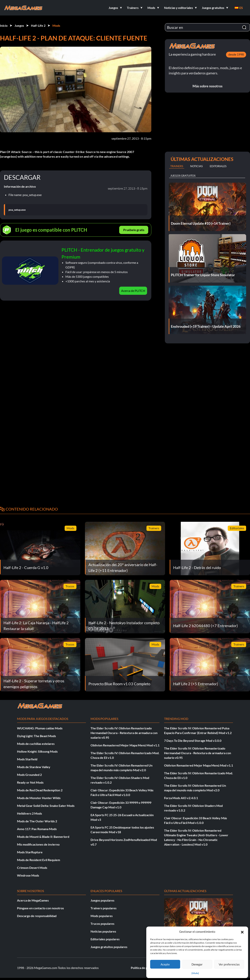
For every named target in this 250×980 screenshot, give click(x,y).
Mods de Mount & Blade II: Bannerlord (43, 837)
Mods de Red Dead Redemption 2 (40, 790)
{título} (195, 973)
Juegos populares (102, 900)
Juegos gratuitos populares (109, 947)
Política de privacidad (146, 968)
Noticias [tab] (196, 166)
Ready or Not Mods (30, 782)
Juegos (19, 25)
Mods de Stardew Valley (34, 767)
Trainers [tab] (177, 166)
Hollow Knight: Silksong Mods (37, 751)
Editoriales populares (105, 939)
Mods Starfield (27, 759)
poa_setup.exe (17, 210)
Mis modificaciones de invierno (38, 844)
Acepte (165, 964)
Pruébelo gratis (134, 230)
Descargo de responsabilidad (37, 916)
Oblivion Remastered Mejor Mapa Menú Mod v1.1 (125, 745)
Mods (56, 25)
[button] (242, 932)
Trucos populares (102, 924)
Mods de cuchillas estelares (36, 744)
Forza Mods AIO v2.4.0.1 (181, 798)
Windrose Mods (28, 875)
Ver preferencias (229, 964)
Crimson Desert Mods (32, 868)
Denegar (197, 964)
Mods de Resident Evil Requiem (39, 860)
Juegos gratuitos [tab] (183, 176)
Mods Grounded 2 (29, 775)
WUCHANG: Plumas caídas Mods (40, 728)
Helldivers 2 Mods (30, 813)
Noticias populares (103, 931)
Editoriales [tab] (218, 166)
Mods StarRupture (30, 852)
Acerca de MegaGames (33, 900)
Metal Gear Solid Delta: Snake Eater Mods (46, 806)
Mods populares (102, 916)
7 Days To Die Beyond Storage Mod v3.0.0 (193, 741)
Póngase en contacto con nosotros (40, 908)
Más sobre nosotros (208, 86)
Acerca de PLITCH (133, 291)
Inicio (4, 25)
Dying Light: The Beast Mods (36, 736)
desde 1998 (236, 54)
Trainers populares (104, 908)
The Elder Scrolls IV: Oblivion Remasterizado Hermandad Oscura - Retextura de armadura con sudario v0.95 (124, 733)
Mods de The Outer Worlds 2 (37, 821)
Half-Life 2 (38, 25)
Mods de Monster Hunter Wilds (39, 798)
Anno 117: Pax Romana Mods (37, 829)
